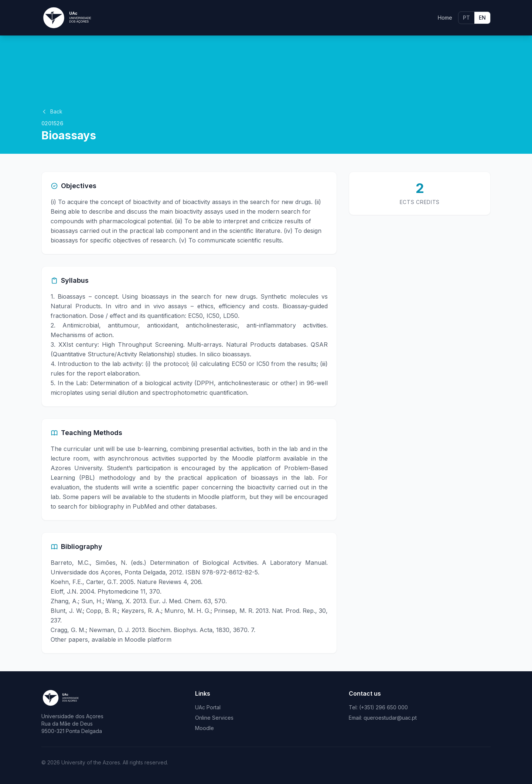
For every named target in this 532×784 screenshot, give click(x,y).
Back (52, 111)
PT (466, 18)
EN (482, 18)
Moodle (204, 728)
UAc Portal (208, 707)
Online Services (214, 718)
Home (445, 18)
